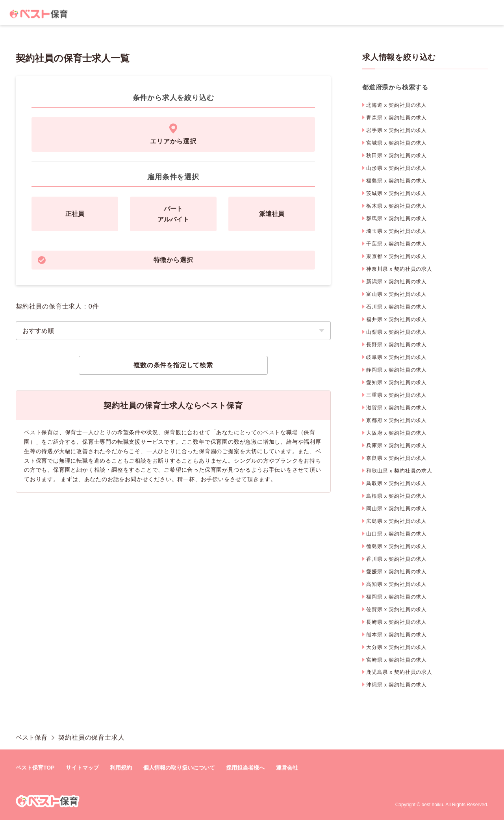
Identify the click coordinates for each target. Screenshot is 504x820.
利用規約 (121, 768)
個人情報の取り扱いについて (179, 768)
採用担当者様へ (245, 768)
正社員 (75, 214)
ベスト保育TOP (35, 768)
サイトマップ (82, 768)
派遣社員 (272, 214)
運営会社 (287, 768)
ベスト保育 (31, 737)
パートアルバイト (173, 214)
